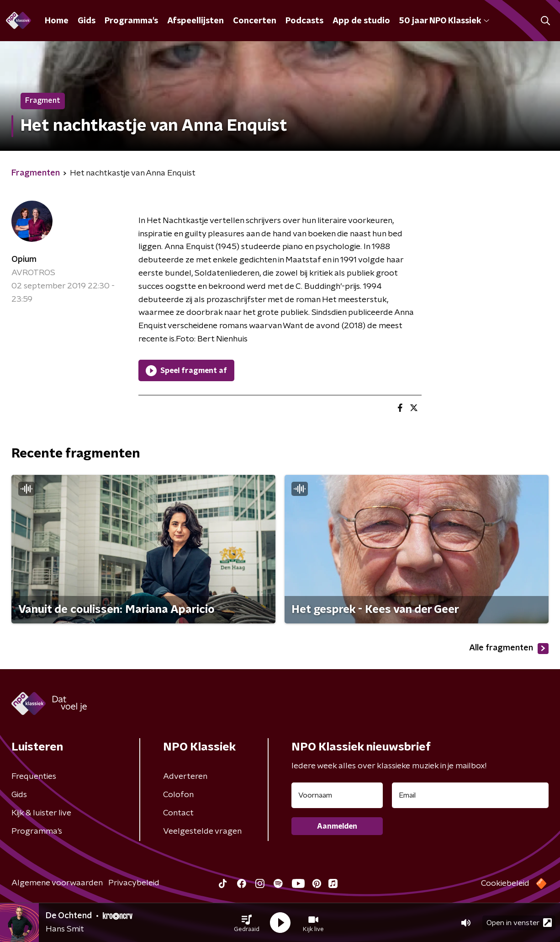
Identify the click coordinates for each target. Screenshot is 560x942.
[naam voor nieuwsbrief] (337, 795)
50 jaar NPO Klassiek (444, 21)
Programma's (131, 21)
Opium (24, 260)
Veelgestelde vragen (202, 831)
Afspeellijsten (195, 21)
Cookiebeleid (505, 883)
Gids (87, 21)
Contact (178, 813)
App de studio (361, 21)
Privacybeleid (134, 883)
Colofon (178, 795)
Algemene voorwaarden (57, 883)
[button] (247, 923)
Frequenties (34, 777)
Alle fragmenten (509, 649)
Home (57, 21)
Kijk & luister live (41, 813)
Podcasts (304, 21)
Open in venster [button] (519, 923)
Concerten (255, 21)
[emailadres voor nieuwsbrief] (470, 795)
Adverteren (185, 777)
